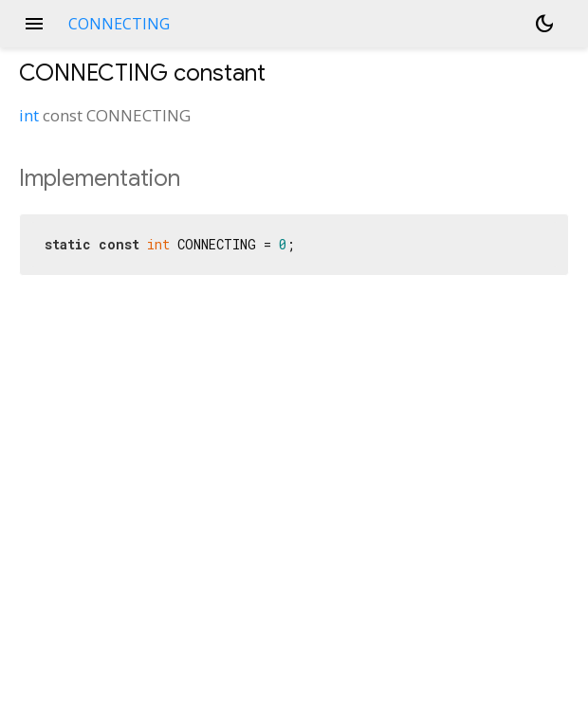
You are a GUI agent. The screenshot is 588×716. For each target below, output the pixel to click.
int (29, 115)
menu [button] (34, 24)
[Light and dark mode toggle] (544, 24)
